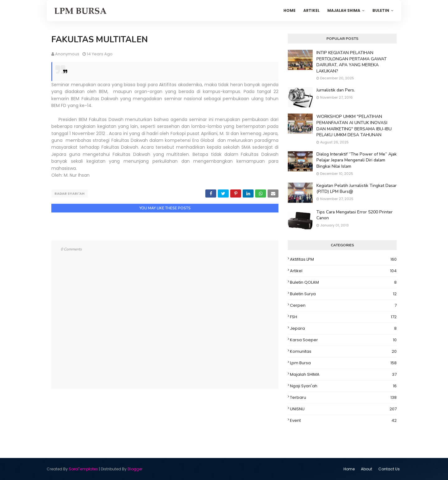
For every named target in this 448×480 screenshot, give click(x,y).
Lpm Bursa (343, 363)
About (366, 469)
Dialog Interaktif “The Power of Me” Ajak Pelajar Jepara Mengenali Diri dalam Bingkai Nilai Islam (357, 160)
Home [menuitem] (289, 10)
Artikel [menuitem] (311, 10)
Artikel (343, 271)
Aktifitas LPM (343, 259)
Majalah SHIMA (343, 375)
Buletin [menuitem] (381, 10)
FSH (343, 317)
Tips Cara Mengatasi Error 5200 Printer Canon (355, 215)
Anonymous (67, 54)
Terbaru (343, 398)
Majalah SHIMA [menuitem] (344, 10)
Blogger (135, 469)
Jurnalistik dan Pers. (336, 90)
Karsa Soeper (343, 340)
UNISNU (343, 409)
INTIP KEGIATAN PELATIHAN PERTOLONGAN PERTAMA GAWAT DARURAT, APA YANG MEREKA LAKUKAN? (352, 62)
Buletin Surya (343, 294)
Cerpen (343, 305)
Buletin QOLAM (343, 282)
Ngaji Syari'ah (343, 386)
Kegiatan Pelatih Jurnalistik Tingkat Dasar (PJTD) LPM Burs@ (357, 189)
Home (349, 469)
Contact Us (389, 469)
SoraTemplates (83, 469)
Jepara (343, 329)
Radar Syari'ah (70, 193)
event (343, 421)
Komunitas (343, 352)
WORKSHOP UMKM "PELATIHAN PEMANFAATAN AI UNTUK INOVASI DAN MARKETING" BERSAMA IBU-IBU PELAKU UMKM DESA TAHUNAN (354, 126)
